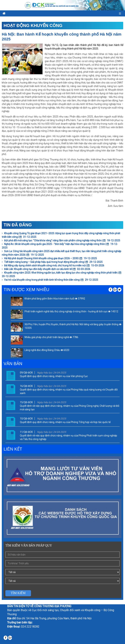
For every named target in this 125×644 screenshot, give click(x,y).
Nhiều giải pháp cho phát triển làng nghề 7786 (51, 337)
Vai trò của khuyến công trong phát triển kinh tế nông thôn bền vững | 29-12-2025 (50, 280)
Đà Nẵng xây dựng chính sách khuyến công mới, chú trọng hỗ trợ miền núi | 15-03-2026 (53, 266)
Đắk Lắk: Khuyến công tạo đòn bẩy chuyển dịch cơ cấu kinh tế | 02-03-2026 (46, 269)
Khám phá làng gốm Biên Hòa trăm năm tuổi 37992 (55, 299)
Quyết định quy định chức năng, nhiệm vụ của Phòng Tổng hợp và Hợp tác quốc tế (65, 422)
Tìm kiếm (18, 593)
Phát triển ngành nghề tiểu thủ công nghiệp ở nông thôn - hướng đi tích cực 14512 (71, 311)
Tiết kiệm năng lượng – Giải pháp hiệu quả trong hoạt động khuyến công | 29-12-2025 (52, 262)
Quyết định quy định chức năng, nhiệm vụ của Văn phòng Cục (54, 376)
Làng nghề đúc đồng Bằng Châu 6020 (47, 350)
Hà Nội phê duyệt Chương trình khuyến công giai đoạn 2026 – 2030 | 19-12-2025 (49, 258)
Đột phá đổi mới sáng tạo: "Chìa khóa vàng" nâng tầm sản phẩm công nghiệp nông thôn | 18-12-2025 (61, 240)
